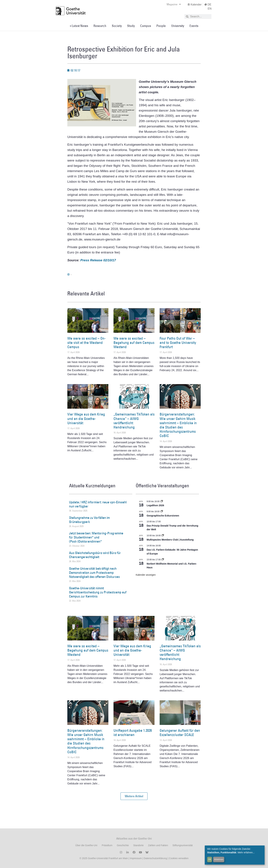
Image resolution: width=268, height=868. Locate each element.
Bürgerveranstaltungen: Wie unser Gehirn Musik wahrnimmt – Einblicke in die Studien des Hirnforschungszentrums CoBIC (178, 425)
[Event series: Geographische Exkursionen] (162, 512)
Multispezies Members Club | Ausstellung (170, 540)
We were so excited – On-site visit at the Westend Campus (86, 343)
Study (131, 26)
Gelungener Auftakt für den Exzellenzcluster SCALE (180, 733)
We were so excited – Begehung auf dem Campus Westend (134, 343)
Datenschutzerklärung (155, 858)
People (161, 26)
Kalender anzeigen (146, 575)
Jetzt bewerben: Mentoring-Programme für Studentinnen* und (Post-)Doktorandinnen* (96, 537)
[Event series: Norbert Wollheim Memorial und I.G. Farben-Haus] (163, 560)
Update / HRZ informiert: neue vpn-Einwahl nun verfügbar (98, 504)
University (178, 26)
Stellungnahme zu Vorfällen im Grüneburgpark (89, 520)
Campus (146, 26)
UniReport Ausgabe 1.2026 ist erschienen (133, 733)
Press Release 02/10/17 (98, 260)
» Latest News (79, 26)
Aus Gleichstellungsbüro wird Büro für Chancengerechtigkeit (95, 555)
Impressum (135, 858)
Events (194, 26)
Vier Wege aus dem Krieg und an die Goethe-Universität (86, 418)
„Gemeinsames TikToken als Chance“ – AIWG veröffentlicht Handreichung (134, 421)
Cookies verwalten (179, 858)
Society (117, 26)
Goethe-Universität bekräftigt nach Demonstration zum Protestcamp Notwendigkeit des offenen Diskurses (94, 573)
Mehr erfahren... (246, 852)
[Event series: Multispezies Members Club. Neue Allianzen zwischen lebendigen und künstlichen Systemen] (163, 536)
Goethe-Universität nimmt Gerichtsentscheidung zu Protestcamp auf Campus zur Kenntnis (98, 592)
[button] (134, 796)
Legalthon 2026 (155, 505)
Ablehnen (219, 859)
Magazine (174, 4)
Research (100, 26)
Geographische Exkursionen (163, 516)
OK (210, 859)
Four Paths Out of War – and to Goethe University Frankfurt (178, 343)
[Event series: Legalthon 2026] (162, 501)
